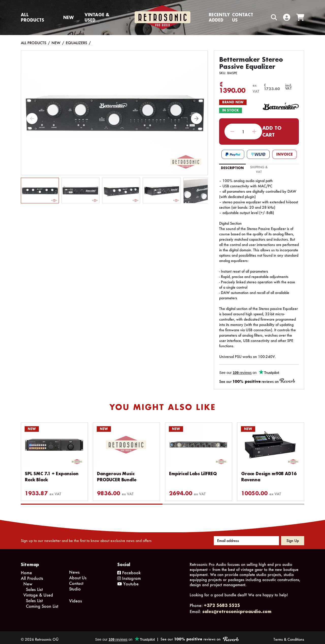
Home (26, 569)
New (68, 17)
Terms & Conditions (289, 636)
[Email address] (246, 537)
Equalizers (76, 43)
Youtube (128, 580)
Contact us (243, 17)
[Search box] (263, 17)
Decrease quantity (232, 132)
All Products (32, 17)
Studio (75, 585)
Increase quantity (254, 132)
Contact (76, 580)
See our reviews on (257, 381)
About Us (78, 574)
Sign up (293, 537)
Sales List (34, 586)
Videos (76, 597)
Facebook (129, 569)
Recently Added (219, 17)
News (74, 568)
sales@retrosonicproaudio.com (237, 608)
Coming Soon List (42, 602)
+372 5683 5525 (222, 602)
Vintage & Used (97, 17)
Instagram (129, 575)
